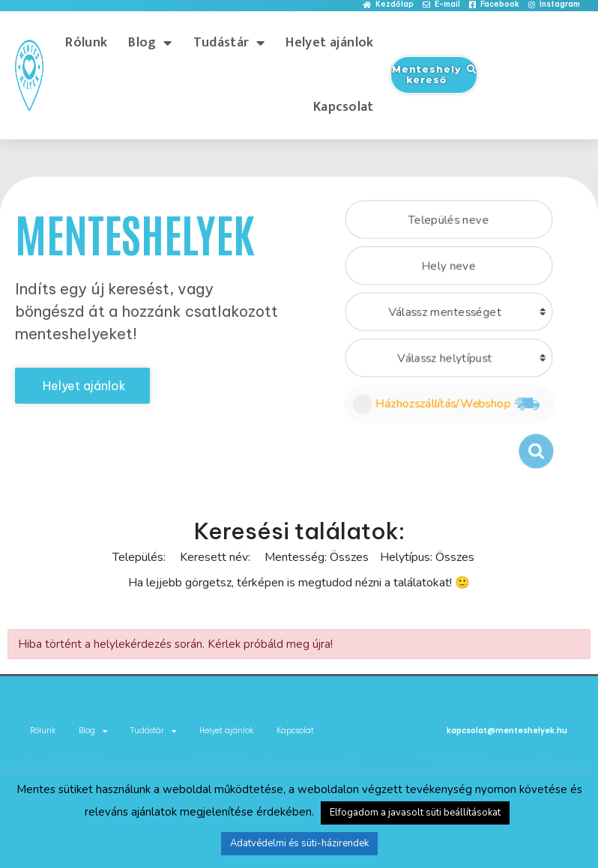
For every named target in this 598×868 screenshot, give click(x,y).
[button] (388, 5)
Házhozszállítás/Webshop (448, 405)
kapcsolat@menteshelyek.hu (507, 731)
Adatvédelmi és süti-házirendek (299, 843)
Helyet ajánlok (329, 43)
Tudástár (229, 43)
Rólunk (86, 43)
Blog (150, 43)
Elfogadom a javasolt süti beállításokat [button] (415, 813)
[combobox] (448, 216)
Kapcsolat (344, 107)
